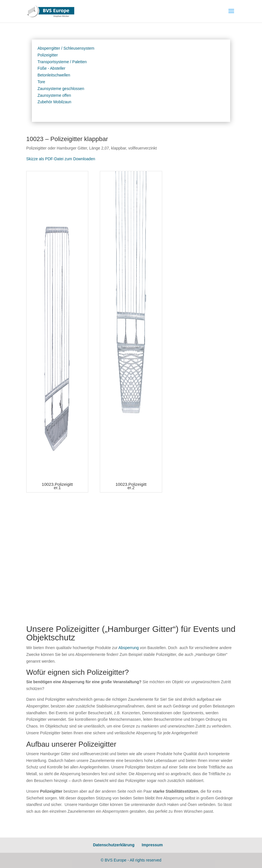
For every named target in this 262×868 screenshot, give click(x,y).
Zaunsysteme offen (54, 95)
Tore (41, 82)
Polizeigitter (48, 55)
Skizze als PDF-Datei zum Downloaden (61, 159)
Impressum (152, 845)
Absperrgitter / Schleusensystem (66, 48)
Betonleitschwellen (54, 75)
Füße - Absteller (51, 68)
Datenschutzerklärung (114, 845)
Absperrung (129, 648)
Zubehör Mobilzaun (54, 102)
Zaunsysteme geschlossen (61, 89)
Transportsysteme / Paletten (62, 62)
